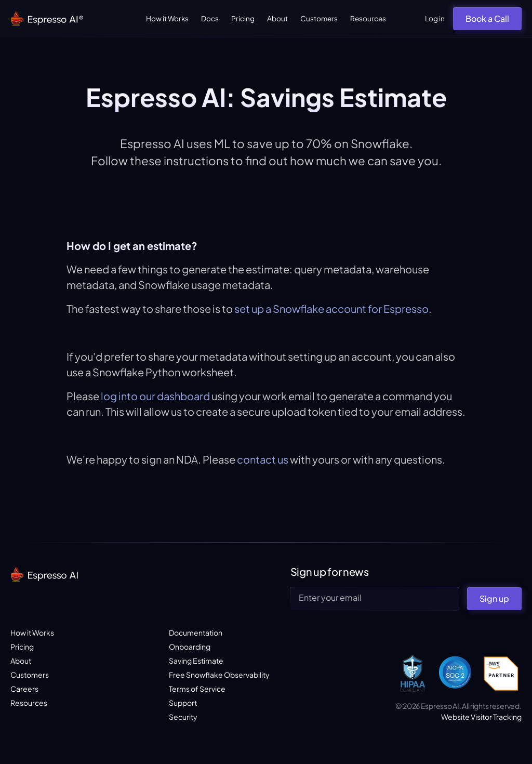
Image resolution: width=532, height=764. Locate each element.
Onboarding (190, 647)
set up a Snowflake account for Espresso (331, 308)
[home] (48, 19)
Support (183, 703)
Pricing (243, 18)
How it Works (167, 18)
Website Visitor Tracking (481, 717)
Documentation (196, 633)
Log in (435, 18)
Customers (319, 18)
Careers (24, 689)
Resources (368, 18)
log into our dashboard (155, 396)
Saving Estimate (196, 661)
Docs (210, 18)
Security (183, 717)
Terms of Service (197, 689)
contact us (262, 459)
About (277, 18)
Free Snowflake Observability (219, 675)
